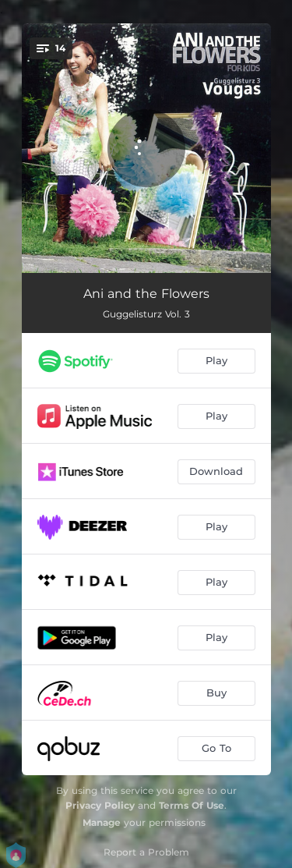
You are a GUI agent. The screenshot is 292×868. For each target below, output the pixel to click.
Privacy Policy (100, 805)
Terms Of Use (192, 805)
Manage (102, 822)
